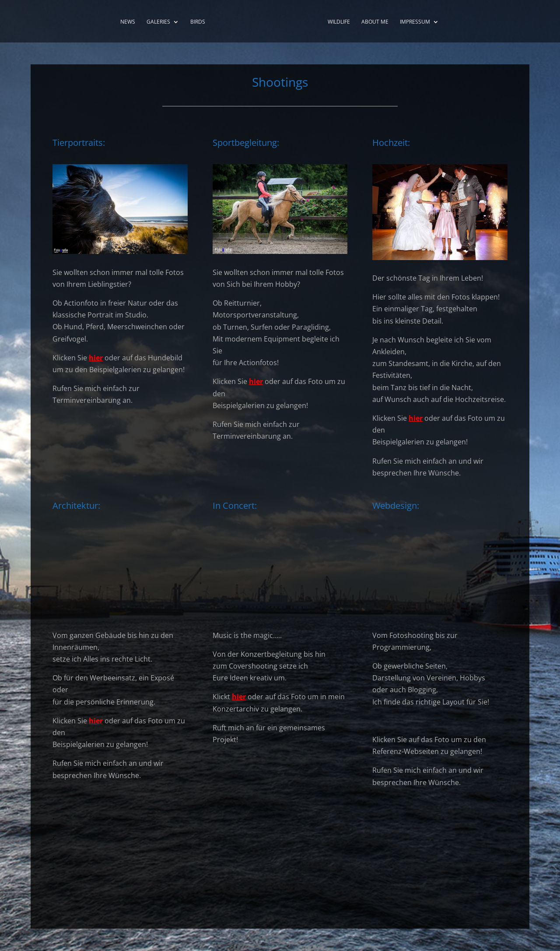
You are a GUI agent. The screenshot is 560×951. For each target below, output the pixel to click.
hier (96, 358)
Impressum (415, 22)
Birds (198, 22)
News (128, 22)
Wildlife (339, 22)
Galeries (158, 22)
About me (375, 22)
